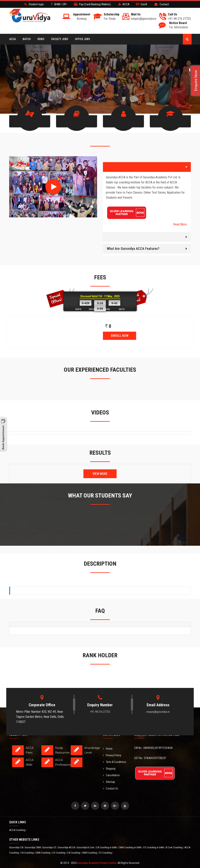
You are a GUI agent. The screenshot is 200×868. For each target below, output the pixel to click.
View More (100, 466)
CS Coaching (59, 845)
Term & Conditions (115, 755)
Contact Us (111, 781)
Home (108, 741)
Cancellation (111, 768)
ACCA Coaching (17, 823)
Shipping (109, 761)
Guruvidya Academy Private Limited (97, 856)
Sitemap (109, 775)
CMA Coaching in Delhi (130, 840)
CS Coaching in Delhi (154, 840)
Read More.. (181, 217)
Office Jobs (83, 39)
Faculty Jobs (60, 39)
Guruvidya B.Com (86, 840)
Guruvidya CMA (33, 840)
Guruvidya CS (50, 840)
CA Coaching (27, 845)
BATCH (27, 39)
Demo (41, 39)
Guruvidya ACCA (67, 840)
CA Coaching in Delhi (107, 840)
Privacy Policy (112, 748)
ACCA (12, 39)
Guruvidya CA (16, 840)
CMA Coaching (43, 845)
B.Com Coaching (175, 840)
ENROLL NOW (120, 328)
